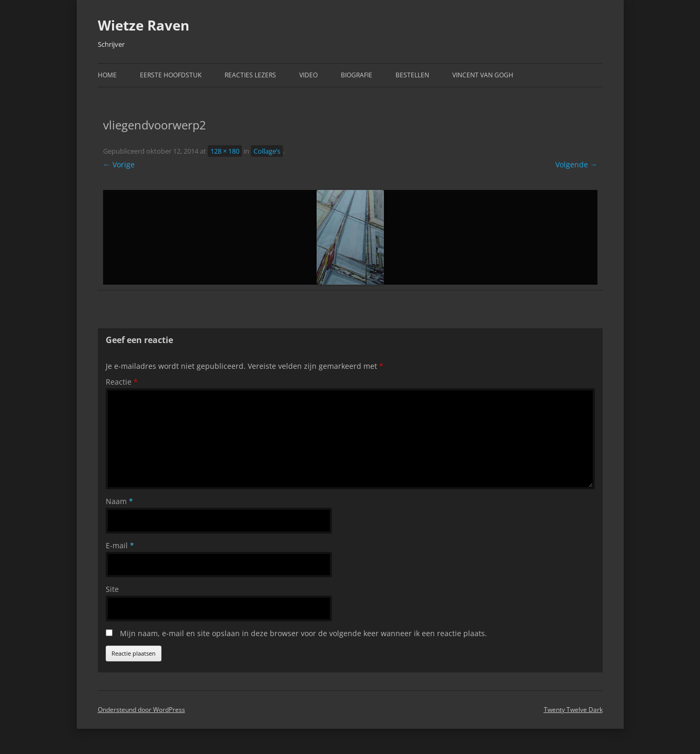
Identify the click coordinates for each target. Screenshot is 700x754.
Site (112, 589)
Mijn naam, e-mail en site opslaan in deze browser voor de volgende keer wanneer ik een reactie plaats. (303, 633)
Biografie (357, 75)
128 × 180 (225, 151)
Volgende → (576, 164)
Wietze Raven (144, 25)
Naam (119, 501)
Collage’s (267, 151)
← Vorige (119, 164)
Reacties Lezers (250, 75)
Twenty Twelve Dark (573, 710)
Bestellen (412, 75)
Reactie (122, 382)
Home (107, 75)
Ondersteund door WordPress (141, 710)
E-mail (120, 545)
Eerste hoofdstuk (171, 75)
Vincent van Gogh (483, 75)
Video (308, 75)
